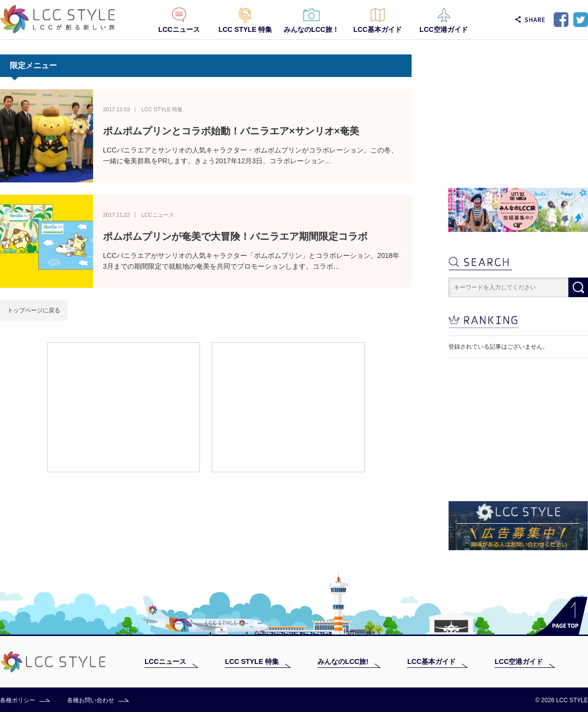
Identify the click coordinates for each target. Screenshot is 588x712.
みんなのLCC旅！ (311, 29)
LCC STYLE (58, 19)
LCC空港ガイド (444, 29)
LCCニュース (179, 29)
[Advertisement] (123, 407)
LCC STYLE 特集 (245, 29)
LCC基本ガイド (378, 29)
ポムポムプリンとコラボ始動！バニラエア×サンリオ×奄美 (231, 131)
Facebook (561, 20)
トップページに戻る (34, 310)
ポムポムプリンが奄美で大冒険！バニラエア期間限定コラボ (235, 236)
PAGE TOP (561, 616)
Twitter (581, 20)
